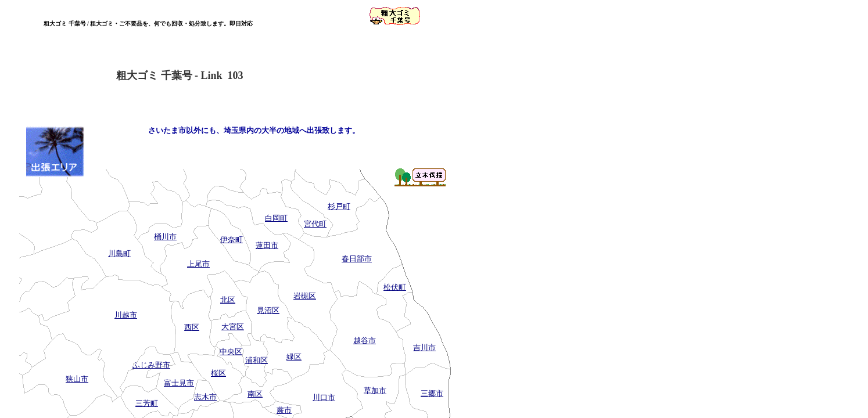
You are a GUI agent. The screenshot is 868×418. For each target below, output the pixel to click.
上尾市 (198, 264)
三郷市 (432, 393)
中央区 (231, 352)
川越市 (126, 315)
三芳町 (147, 403)
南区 (255, 394)
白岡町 (276, 218)
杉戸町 (339, 206)
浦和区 (257, 360)
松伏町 (395, 287)
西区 (192, 327)
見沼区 (268, 310)
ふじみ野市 (151, 365)
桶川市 (165, 237)
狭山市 (77, 379)
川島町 (119, 253)
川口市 (324, 397)
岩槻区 (305, 296)
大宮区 (233, 327)
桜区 (218, 373)
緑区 (294, 357)
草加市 (375, 390)
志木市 (205, 397)
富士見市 (179, 383)
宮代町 (315, 224)
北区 (228, 300)
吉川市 (424, 347)
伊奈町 (232, 239)
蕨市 (284, 410)
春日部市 (357, 259)
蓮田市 (267, 245)
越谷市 (365, 340)
